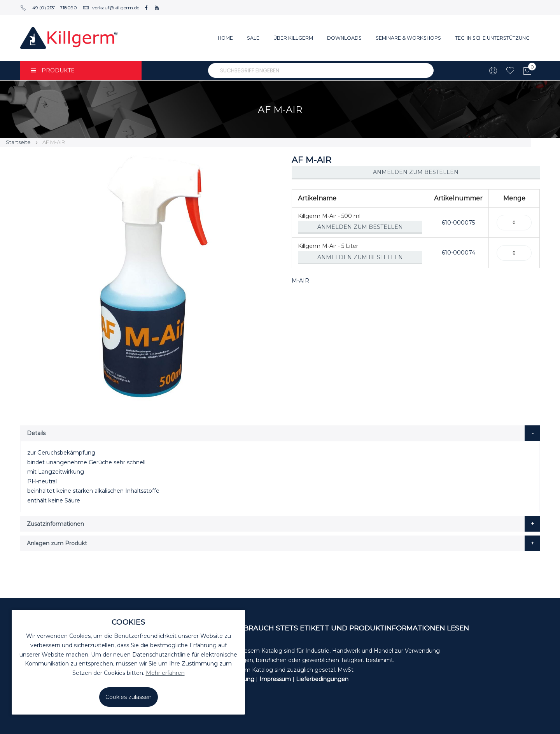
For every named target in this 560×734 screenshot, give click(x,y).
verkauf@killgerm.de (111, 8)
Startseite (18, 142)
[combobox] (321, 70)
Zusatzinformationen (55, 524)
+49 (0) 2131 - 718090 (49, 8)
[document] (128, 662)
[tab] (280, 433)
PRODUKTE (53, 70)
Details (36, 433)
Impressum (275, 679)
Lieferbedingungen (322, 679)
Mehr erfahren (165, 673)
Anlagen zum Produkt (57, 543)
